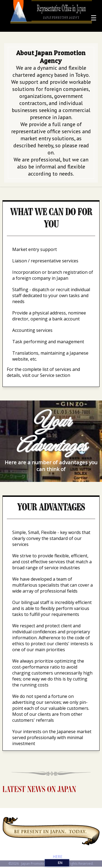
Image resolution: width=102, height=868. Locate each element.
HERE (58, 856)
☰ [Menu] (94, 18)
